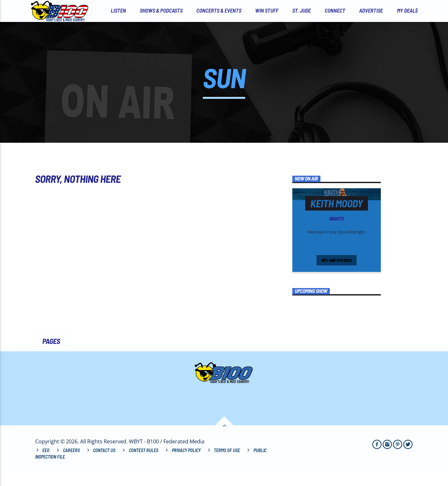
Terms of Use (227, 463)
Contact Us (104, 463)
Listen (118, 10)
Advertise (371, 10)
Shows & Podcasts (161, 10)
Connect (335, 10)
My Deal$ (407, 10)
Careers (71, 463)
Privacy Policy (186, 463)
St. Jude (302, 10)
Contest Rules (144, 463)
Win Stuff (267, 10)
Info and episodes (337, 273)
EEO (46, 463)
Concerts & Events (219, 10)
